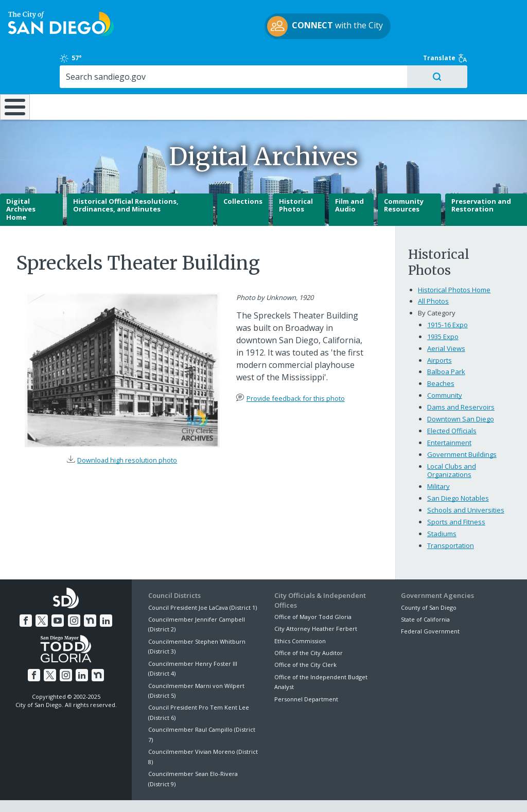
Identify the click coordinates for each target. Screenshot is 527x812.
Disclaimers (137, 792)
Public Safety (394, 72)
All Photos (433, 274)
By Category (437, 286)
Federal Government (430, 604)
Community (445, 368)
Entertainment (449, 416)
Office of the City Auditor (309, 626)
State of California (425, 593)
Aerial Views (446, 321)
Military (438, 460)
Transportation (451, 519)
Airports (440, 333)
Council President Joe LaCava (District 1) (203, 580)
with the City (261, 32)
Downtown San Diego (461, 392)
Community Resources (404, 179)
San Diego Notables (458, 471)
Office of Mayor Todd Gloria (313, 590)
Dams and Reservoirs (461, 380)
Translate (490, 17)
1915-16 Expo (447, 297)
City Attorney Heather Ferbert (316, 602)
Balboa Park (446, 345)
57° (410, 17)
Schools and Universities (466, 483)
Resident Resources (147, 72)
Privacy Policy (189, 792)
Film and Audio (349, 179)
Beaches (441, 357)
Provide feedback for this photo (296, 372)
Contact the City (379, 792)
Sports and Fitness (456, 495)
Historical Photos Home (454, 262)
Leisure (67, 72)
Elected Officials (452, 404)
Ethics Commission (300, 614)
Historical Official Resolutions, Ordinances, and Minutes (126, 179)
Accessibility (242, 792)
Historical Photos (296, 179)
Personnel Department (306, 672)
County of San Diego (429, 580)
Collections (243, 174)
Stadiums (442, 507)
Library (308, 72)
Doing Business (228, 72)
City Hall (482, 72)
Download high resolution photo (127, 433)
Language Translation (308, 792)
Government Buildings (462, 428)
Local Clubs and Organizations (452, 444)
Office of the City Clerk (305, 638)
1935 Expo (443, 309)
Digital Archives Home (21, 182)
